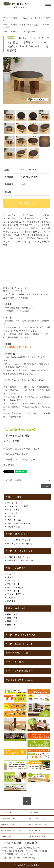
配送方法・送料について (11, 825)
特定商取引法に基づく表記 (12, 830)
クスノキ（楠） (14, 520)
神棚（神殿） (13, 614)
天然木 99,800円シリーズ (25, 32)
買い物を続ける (11, 465)
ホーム (6, 18)
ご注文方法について (9, 818)
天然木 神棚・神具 (16, 608)
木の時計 (11, 598)
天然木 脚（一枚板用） (18, 534)
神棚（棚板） (13, 618)
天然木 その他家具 (16, 568)
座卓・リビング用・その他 (20, 543)
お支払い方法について (37, 818)
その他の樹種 (13, 527)
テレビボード (13, 584)
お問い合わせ (34, 813)
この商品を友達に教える (16, 454)
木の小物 (11, 601)
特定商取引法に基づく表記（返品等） (23, 449)
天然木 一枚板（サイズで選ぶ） (27, 25)
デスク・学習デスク (17, 594)
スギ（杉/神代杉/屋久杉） (19, 523)
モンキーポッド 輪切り (19, 506)
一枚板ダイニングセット (19, 557)
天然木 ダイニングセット (19, 551)
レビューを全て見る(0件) (16, 436)
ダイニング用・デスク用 (19, 540)
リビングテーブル (16, 588)
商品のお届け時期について (39, 825)
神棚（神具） (13, 625)
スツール (11, 581)
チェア (10, 574)
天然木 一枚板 (20, 18)
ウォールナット (14, 510)
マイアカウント (34, 830)
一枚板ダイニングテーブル (20, 560)
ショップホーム (7, 813)
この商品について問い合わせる (19, 459)
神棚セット (12, 621)
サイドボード (13, 591)
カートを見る (7, 837)
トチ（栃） (12, 516)
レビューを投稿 (11, 441)
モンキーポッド (14, 503)
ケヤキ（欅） (13, 513)
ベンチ (10, 577)
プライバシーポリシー (37, 837)
